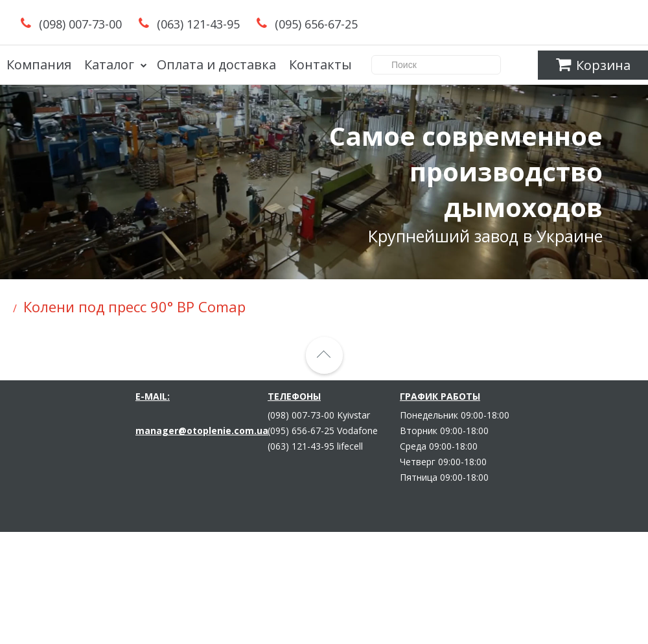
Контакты (320, 64)
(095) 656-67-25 (316, 24)
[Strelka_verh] (324, 355)
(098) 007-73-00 (80, 24)
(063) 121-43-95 (198, 24)
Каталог (109, 64)
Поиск (449, 64)
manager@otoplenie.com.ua (202, 431)
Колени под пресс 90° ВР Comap (134, 306)
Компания (39, 64)
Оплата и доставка (216, 64)
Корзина (593, 65)
